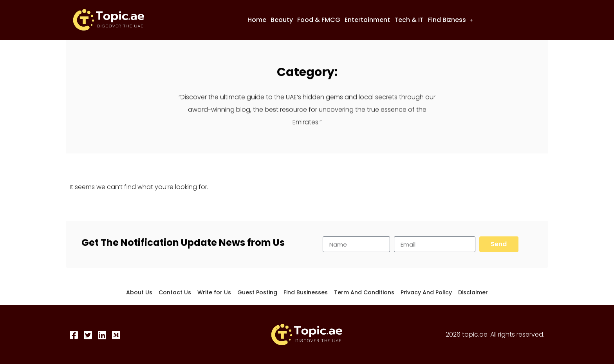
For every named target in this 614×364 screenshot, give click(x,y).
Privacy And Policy (426, 292)
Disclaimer (473, 292)
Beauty (282, 20)
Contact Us (175, 292)
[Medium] (117, 335)
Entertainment (367, 20)
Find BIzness (451, 20)
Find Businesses (306, 292)
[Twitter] (88, 335)
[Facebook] (74, 335)
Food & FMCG (319, 20)
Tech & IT (409, 20)
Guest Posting (257, 292)
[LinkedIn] (103, 335)
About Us (139, 292)
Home (257, 20)
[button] (451, 20)
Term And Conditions (364, 292)
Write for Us (214, 292)
